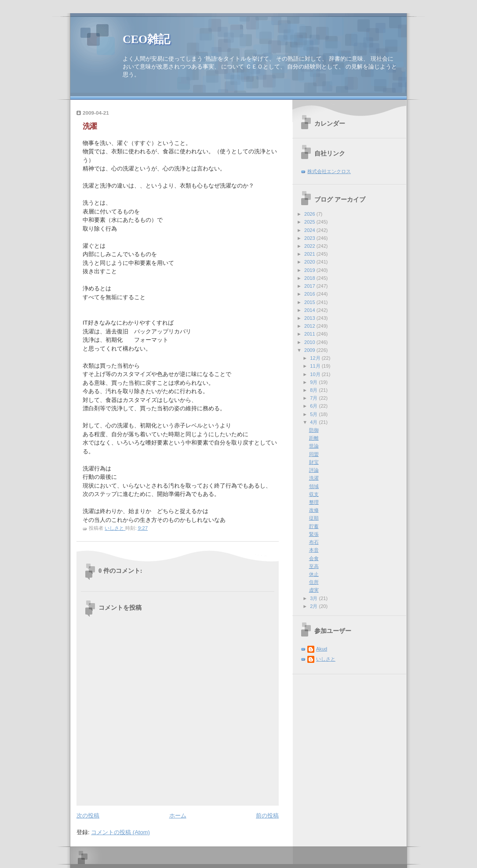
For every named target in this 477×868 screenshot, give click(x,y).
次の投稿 (88, 816)
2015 (310, 302)
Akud (322, 649)
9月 (314, 382)
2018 (310, 278)
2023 (310, 238)
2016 (310, 294)
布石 (314, 542)
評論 (314, 470)
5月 (314, 414)
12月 (316, 358)
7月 (314, 398)
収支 (314, 494)
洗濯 (314, 478)
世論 (314, 446)
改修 (314, 510)
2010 (310, 342)
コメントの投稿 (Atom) (120, 832)
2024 (310, 230)
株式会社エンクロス (329, 171)
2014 (310, 310)
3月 (314, 598)
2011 (310, 334)
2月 (314, 606)
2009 (310, 350)
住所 (314, 582)
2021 (310, 254)
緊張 (314, 534)
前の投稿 (267, 816)
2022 (310, 246)
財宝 (314, 462)
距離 (314, 438)
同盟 (314, 454)
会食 (314, 558)
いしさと (326, 659)
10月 (316, 374)
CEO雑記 (146, 39)
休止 (314, 574)
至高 (314, 566)
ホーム (178, 816)
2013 (310, 318)
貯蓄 (314, 526)
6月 (314, 406)
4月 (314, 422)
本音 (314, 550)
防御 (314, 430)
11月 (316, 366)
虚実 (314, 590)
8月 (314, 390)
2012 (310, 326)
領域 (314, 486)
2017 (310, 286)
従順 (314, 518)
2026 (310, 214)
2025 (310, 222)
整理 (314, 502)
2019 (310, 270)
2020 (310, 262)
